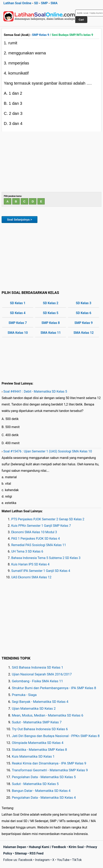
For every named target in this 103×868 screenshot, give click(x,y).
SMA (54, 3)
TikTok (77, 860)
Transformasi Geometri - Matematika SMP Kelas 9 (50, 770)
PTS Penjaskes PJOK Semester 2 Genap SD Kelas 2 (48, 519)
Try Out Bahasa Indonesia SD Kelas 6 (40, 729)
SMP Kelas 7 (18, 323)
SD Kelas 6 (84, 313)
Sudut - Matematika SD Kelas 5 (35, 784)
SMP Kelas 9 (41, 35)
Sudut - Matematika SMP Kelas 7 (37, 722)
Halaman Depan (15, 847)
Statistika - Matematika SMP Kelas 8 (39, 750)
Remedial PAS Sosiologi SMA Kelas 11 (39, 545)
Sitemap (21, 853)
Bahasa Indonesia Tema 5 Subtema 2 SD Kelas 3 (46, 558)
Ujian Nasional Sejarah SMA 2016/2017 (42, 674)
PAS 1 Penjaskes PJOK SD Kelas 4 (36, 539)
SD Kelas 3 (84, 303)
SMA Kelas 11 (50, 333)
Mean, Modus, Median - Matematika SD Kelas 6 (48, 715)
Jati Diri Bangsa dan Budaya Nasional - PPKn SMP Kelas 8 (56, 736)
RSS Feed (37, 853)
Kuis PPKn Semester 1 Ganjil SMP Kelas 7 (41, 526)
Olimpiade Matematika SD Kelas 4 (38, 743)
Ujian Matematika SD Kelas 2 (34, 708)
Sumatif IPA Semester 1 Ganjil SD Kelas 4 (41, 571)
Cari (81, 20)
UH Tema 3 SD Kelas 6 (27, 551)
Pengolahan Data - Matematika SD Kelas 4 (44, 797)
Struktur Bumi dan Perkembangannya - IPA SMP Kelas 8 (54, 688)
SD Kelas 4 (18, 313)
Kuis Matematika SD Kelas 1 (33, 756)
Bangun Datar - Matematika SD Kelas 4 (41, 791)
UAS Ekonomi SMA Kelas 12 (31, 577)
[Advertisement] (51, 162)
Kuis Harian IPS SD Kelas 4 (30, 564)
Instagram (42, 860)
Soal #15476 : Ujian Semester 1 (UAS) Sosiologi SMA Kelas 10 (48, 451)
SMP (44, 3)
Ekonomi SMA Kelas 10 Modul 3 (34, 532)
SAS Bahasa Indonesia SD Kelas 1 (38, 667)
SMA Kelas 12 (83, 333)
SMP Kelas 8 (51, 323)
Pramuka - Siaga (24, 695)
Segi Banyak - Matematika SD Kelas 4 (40, 702)
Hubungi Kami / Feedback (47, 847)
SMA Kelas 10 (18, 333)
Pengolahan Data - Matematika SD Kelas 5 (44, 777)
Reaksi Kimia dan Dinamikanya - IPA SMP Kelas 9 (49, 763)
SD (36, 3)
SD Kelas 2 (51, 303)
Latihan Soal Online (17, 3)
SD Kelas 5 (51, 313)
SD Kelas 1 (18, 303)
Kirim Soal (76, 847)
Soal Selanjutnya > (20, 220)
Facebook (25, 860)
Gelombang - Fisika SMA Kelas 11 (37, 681)
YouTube (63, 860)
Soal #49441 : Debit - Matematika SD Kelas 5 (35, 391)
